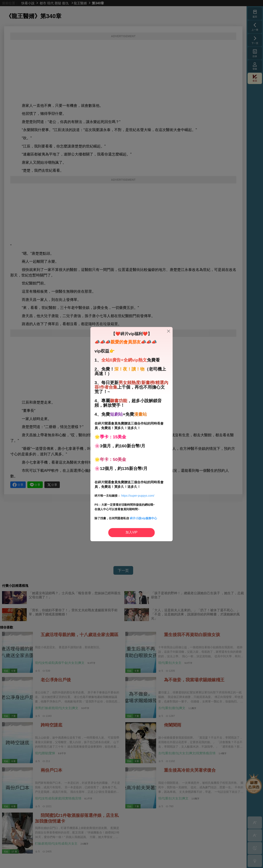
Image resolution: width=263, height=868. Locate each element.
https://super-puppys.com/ (138, 496)
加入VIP (131, 532)
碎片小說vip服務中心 (143, 518)
